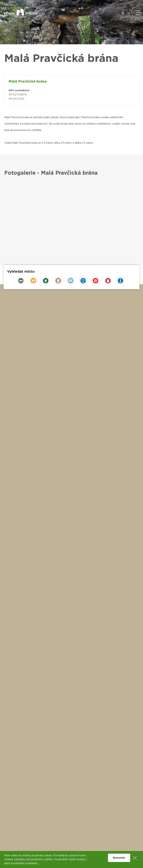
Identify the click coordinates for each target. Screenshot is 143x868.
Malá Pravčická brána (28, 82)
